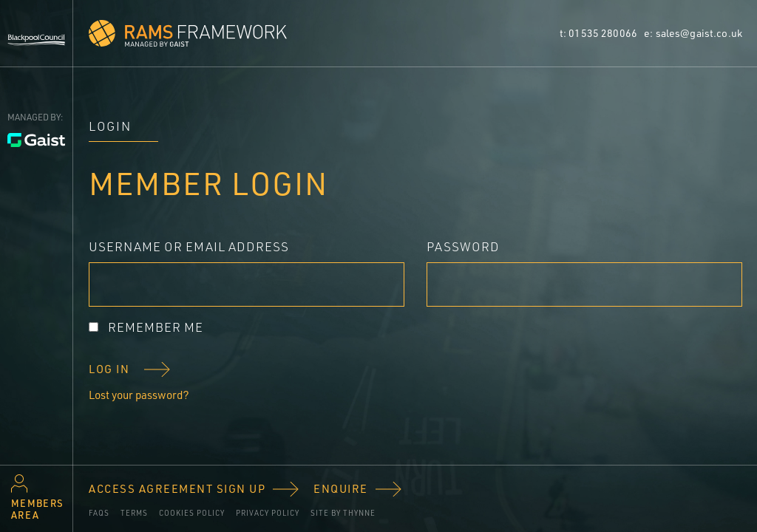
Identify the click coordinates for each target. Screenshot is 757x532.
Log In (109, 369)
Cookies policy (192, 513)
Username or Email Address (189, 246)
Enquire (341, 489)
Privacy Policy (268, 513)
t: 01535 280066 (600, 33)
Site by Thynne (343, 513)
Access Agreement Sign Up (177, 489)
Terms (134, 513)
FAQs (99, 513)
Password (463, 246)
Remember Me (156, 327)
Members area (37, 509)
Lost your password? (139, 395)
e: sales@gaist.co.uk (693, 33)
